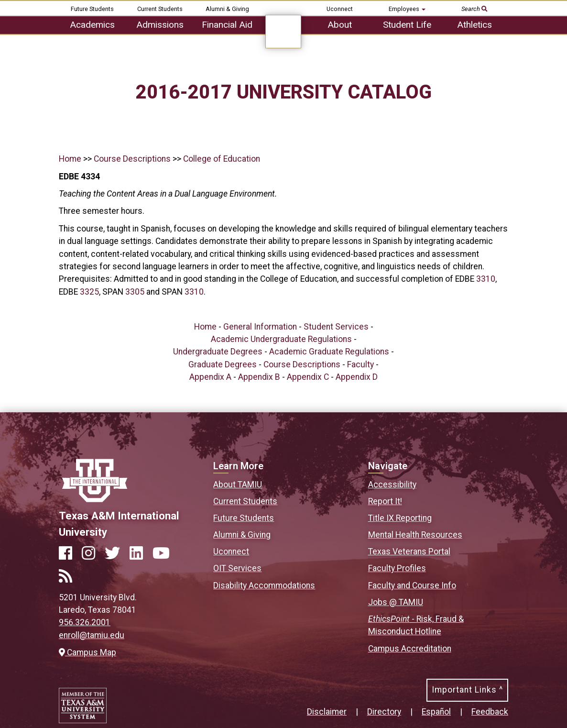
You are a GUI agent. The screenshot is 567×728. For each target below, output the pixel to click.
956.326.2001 (85, 622)
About (340, 25)
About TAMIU (238, 485)
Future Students (92, 9)
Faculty (360, 364)
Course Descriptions (132, 159)
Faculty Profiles (397, 568)
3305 (135, 292)
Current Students (160, 9)
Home (70, 159)
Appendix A (210, 377)
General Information (260, 327)
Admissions (160, 25)
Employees (407, 9)
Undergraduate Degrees (218, 352)
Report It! (385, 501)
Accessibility (392, 485)
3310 (486, 279)
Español (436, 712)
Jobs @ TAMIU (396, 602)
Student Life (407, 25)
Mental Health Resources (415, 535)
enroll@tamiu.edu (92, 635)
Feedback (490, 712)
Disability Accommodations (264, 585)
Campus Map (87, 652)
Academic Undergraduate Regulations (281, 339)
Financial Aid (227, 25)
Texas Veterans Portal (409, 552)
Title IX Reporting (400, 518)
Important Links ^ (467, 690)
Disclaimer (327, 712)
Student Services (336, 327)
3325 (89, 292)
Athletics (474, 25)
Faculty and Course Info (412, 585)
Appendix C (308, 377)
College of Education (222, 159)
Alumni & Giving (227, 9)
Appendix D (357, 377)
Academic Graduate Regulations (329, 352)
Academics (92, 25)
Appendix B (259, 377)
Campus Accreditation (410, 649)
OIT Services (237, 568)
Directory (384, 712)
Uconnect (340, 9)
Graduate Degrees (223, 364)
